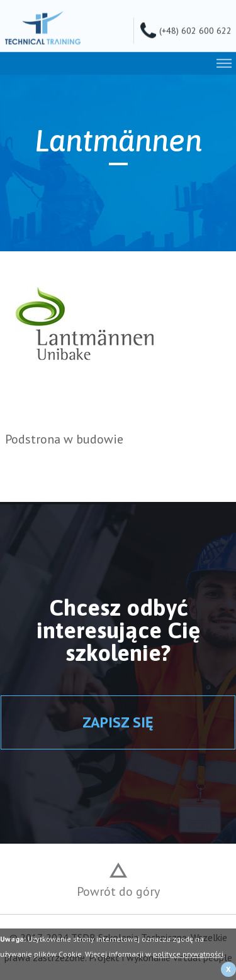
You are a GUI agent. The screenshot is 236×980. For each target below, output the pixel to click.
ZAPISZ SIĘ (118, 722)
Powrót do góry (118, 891)
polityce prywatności (188, 954)
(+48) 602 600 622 (195, 30)
